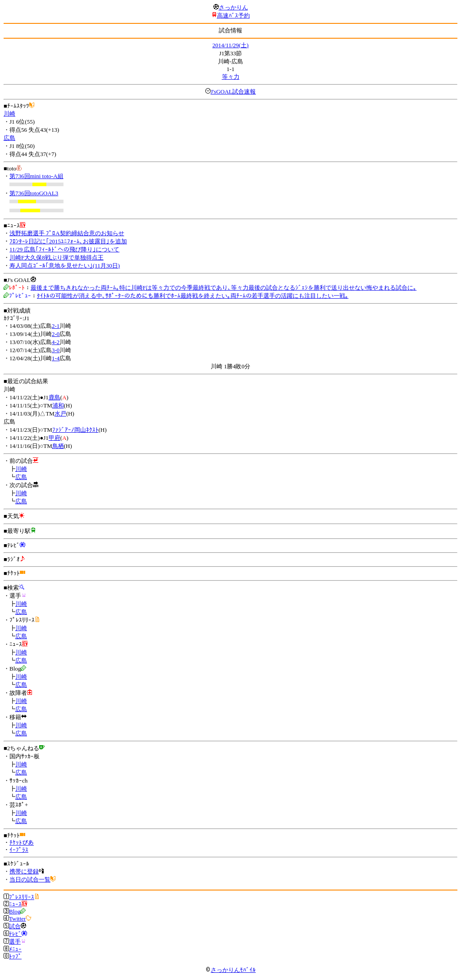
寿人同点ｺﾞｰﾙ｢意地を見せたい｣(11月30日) (65, 266)
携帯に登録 (24, 871)
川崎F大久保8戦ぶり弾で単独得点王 (56, 257)
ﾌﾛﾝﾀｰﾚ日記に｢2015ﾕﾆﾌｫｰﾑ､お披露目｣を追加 (68, 241)
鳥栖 (58, 446)
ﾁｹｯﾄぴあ (22, 843)
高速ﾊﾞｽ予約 (233, 16)
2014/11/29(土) (230, 45)
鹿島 (54, 397)
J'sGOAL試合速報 (233, 92)
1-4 (56, 358)
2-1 (56, 326)
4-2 (56, 342)
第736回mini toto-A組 (36, 176)
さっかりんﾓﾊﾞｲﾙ (230, 970)
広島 (9, 138)
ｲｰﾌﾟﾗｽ (19, 850)
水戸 (60, 414)
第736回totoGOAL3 (34, 193)
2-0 (56, 334)
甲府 (54, 438)
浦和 (58, 405)
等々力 (231, 77)
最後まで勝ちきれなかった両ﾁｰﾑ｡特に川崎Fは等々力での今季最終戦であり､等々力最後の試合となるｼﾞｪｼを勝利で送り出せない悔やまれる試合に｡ (224, 288)
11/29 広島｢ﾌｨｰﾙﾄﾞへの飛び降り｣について (64, 249)
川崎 (9, 114)
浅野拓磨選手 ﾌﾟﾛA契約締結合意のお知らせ (67, 233)
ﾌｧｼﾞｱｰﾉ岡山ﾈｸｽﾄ (75, 430)
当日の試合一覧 (30, 879)
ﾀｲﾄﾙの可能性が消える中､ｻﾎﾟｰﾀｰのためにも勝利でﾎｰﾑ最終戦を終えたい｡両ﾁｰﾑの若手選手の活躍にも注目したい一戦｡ (193, 296)
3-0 (56, 350)
